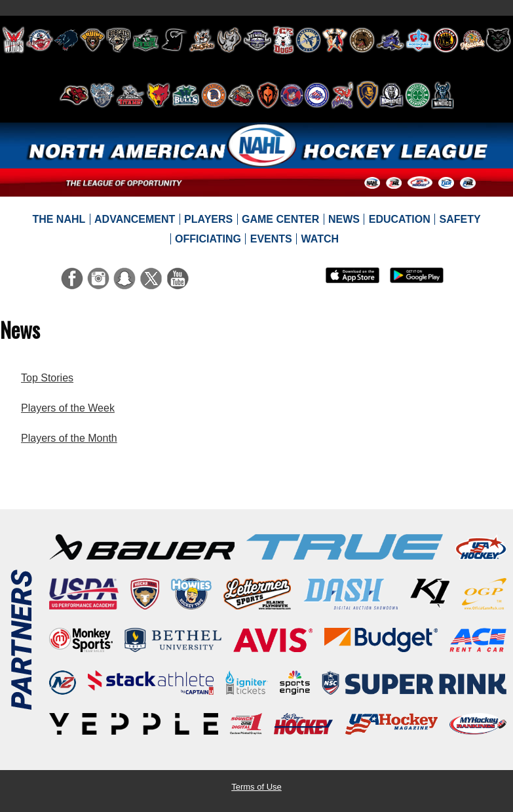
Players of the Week (68, 408)
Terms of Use (256, 787)
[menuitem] (59, 220)
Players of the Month (69, 438)
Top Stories (47, 378)
